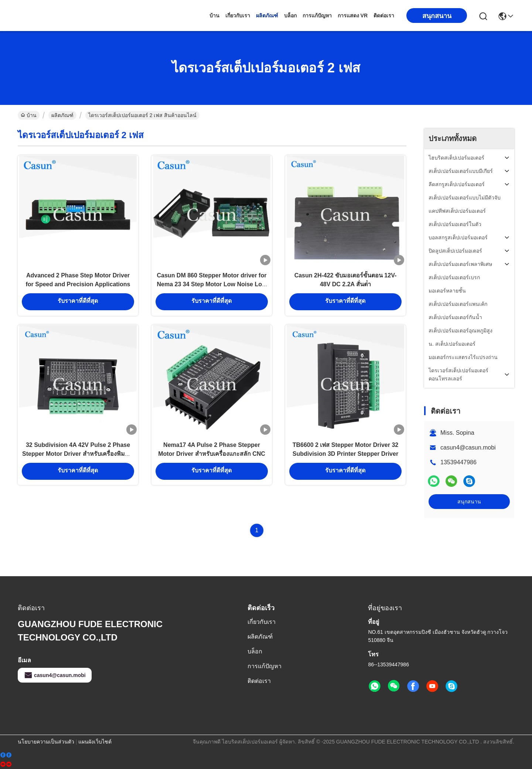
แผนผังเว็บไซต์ (95, 742)
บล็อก (290, 16)
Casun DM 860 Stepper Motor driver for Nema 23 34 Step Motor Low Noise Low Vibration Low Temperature (212, 290)
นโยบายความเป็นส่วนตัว (46, 742)
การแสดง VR (353, 16)
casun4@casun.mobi (468, 447)
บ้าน (214, 16)
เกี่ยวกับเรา (238, 16)
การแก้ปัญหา (317, 16)
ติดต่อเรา (384, 16)
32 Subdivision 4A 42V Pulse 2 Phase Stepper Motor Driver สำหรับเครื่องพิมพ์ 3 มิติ (78, 467)
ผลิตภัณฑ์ (267, 16)
